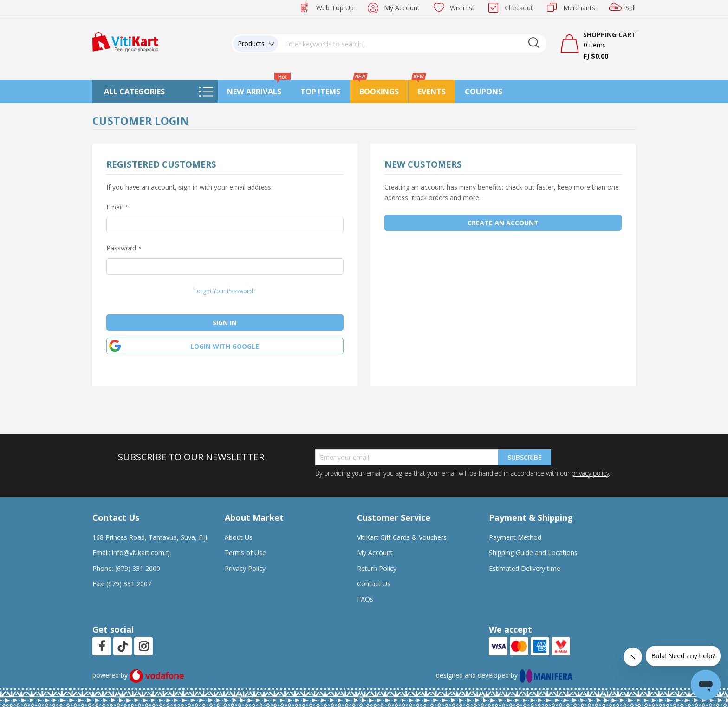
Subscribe (525, 457)
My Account (402, 8)
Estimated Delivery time (525, 568)
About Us (239, 537)
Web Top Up (335, 8)
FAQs (365, 599)
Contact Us (374, 584)
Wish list (462, 8)
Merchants (579, 8)
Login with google (225, 346)
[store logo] (125, 41)
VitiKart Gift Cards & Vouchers (402, 537)
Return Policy (377, 568)
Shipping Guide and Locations (533, 553)
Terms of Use (245, 553)
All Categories (134, 92)
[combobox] (412, 44)
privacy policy (590, 473)
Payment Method (515, 537)
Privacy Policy (245, 568)
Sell (630, 8)
